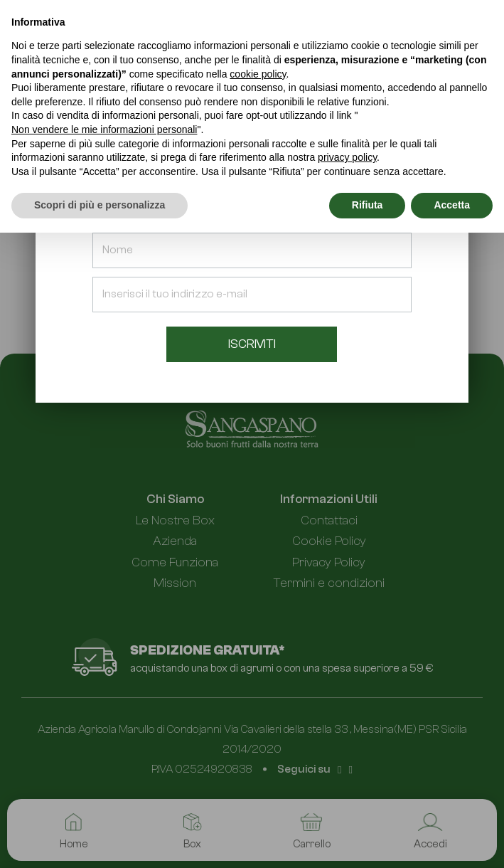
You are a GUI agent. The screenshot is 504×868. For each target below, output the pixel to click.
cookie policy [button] (258, 74)
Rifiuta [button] (368, 205)
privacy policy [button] (347, 157)
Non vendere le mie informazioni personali (104, 129)
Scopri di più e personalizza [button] (100, 205)
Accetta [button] (452, 205)
